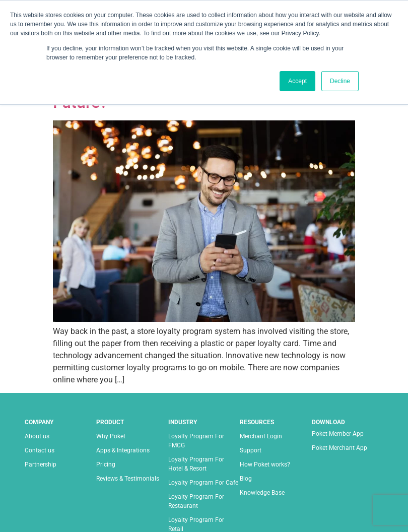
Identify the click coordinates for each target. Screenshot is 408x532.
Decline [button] (340, 81)
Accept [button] (297, 81)
